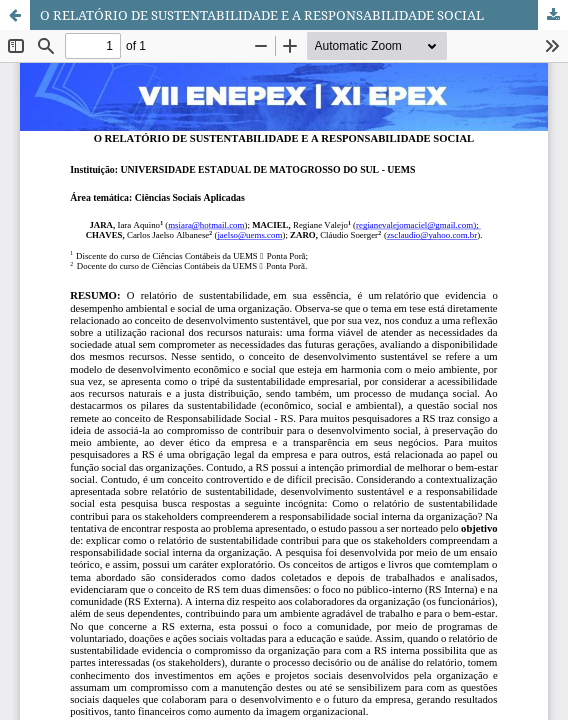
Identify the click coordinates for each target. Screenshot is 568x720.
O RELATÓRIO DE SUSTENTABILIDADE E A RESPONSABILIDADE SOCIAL (262, 15)
